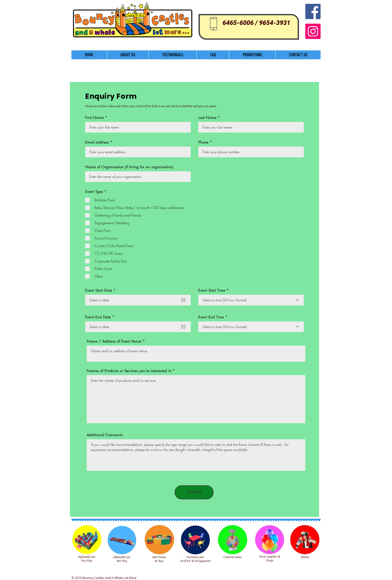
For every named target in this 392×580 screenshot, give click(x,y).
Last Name (207, 117)
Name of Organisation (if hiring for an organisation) (129, 167)
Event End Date (101, 317)
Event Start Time (212, 290)
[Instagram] (313, 31)
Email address (97, 142)
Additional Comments (105, 435)
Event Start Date (101, 290)
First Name (94, 117)
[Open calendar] (183, 300)
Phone (203, 142)
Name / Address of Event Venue (114, 341)
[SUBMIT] (194, 492)
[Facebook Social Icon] (313, 11)
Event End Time (211, 317)
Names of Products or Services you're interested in (129, 371)
